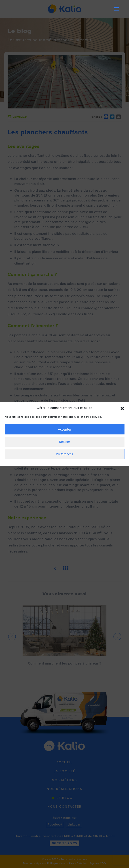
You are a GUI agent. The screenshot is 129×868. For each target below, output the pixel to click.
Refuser (64, 442)
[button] (122, 408)
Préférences (64, 454)
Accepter (64, 430)
